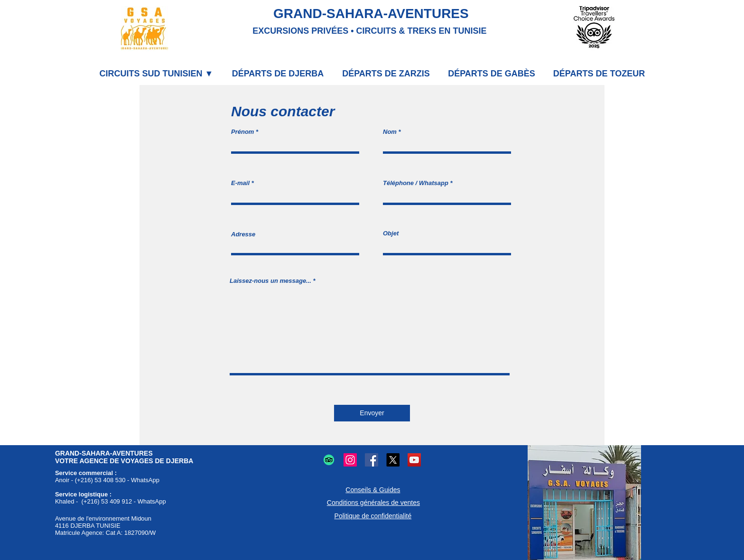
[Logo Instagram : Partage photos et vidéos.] (350, 460)
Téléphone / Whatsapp (416, 183)
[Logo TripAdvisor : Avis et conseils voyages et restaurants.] (329, 460)
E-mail (240, 183)
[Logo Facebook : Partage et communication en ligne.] (372, 460)
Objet (391, 233)
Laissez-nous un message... (270, 281)
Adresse (243, 234)
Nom (390, 132)
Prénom (242, 132)
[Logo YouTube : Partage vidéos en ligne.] (414, 460)
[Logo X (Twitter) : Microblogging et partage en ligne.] (393, 460)
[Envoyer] (372, 413)
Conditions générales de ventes (373, 503)
